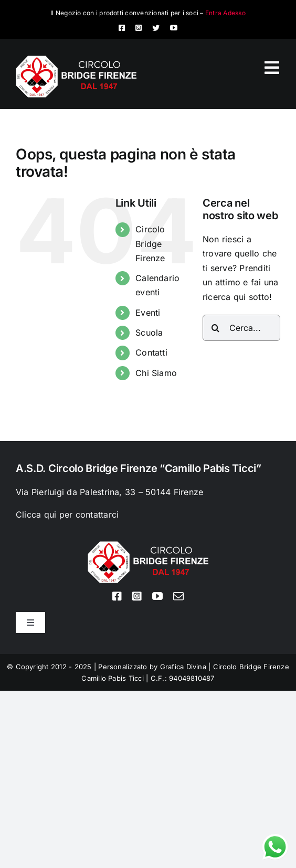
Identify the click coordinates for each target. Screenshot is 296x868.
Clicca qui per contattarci (67, 515)
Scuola (149, 333)
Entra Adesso (225, 13)
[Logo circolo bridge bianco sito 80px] (76, 60)
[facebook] (122, 28)
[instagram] (139, 28)
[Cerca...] (241, 328)
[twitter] (156, 28)
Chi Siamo (156, 373)
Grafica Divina (183, 667)
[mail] (178, 596)
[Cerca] (216, 328)
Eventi (148, 313)
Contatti (151, 352)
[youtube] (174, 28)
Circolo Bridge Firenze (150, 243)
